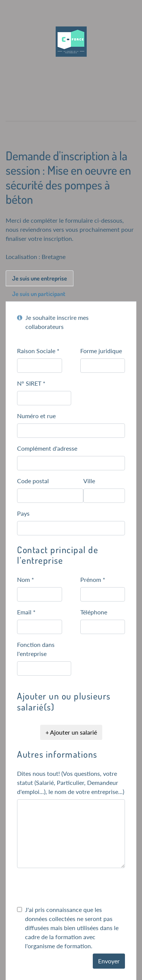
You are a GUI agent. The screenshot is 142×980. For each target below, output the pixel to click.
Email (26, 612)
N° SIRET (31, 383)
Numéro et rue (36, 416)
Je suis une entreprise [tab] (40, 278)
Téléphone (94, 612)
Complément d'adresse (47, 448)
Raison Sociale (38, 351)
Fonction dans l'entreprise (36, 649)
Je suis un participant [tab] (39, 294)
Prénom (93, 579)
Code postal (33, 481)
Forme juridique (101, 351)
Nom (26, 579)
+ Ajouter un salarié (71, 732)
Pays (23, 513)
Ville (89, 481)
